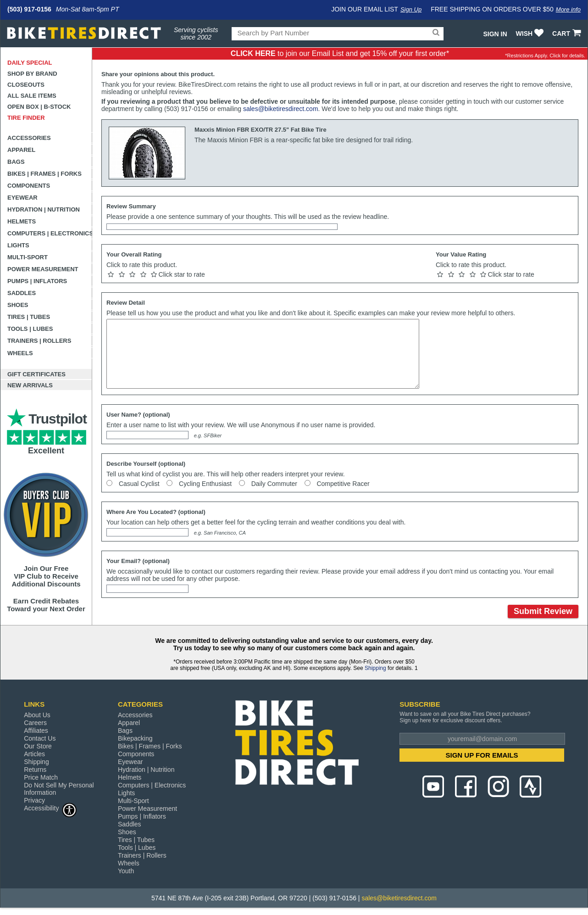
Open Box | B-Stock (39, 107)
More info (568, 9)
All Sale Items (32, 96)
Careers (35, 723)
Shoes (18, 305)
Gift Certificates (36, 374)
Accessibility (50, 808)
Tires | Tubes (29, 317)
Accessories (29, 138)
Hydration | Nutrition (44, 209)
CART (568, 33)
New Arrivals (30, 385)
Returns (35, 770)
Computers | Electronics (50, 233)
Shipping (375, 668)
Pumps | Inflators (37, 281)
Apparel (21, 150)
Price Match (41, 777)
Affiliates (36, 731)
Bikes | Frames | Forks (44, 174)
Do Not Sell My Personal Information (59, 789)
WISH (531, 33)
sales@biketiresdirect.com (281, 109)
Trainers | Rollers (39, 341)
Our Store (38, 746)
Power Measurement (43, 269)
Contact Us (40, 738)
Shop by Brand (32, 74)
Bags (16, 162)
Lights (18, 245)
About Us (37, 715)
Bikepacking (135, 738)
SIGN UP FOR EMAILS (482, 755)
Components (29, 186)
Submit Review (543, 611)
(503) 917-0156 (29, 9)
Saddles (22, 293)
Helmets (22, 221)
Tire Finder (26, 118)
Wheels (20, 353)
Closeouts (26, 85)
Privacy (34, 800)
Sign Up (411, 9)
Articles (34, 754)
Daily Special (30, 63)
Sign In (495, 34)
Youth (126, 871)
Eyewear (22, 198)
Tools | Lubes (30, 329)
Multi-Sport (28, 257)
